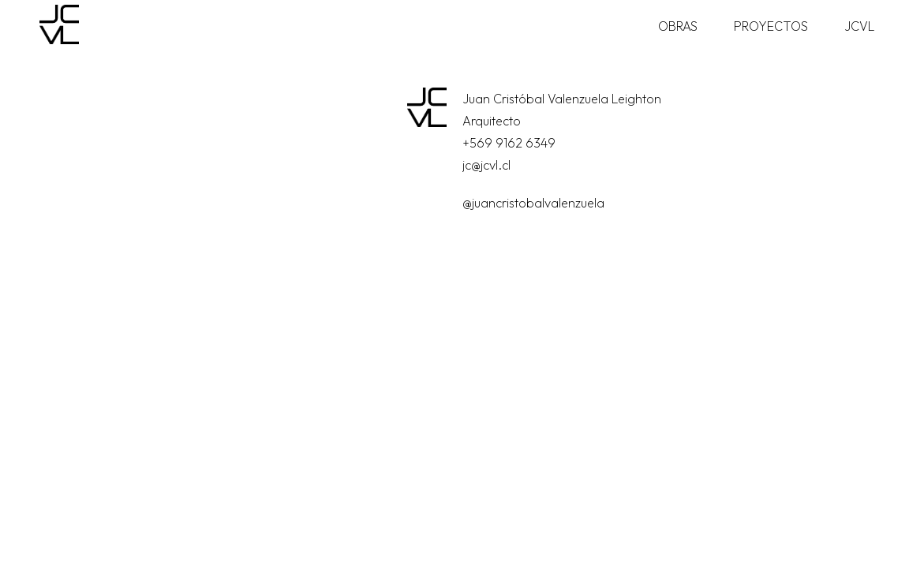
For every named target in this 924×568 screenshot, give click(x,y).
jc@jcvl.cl (486, 165)
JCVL (859, 26)
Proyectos (771, 26)
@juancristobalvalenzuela (533, 203)
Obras (678, 26)
